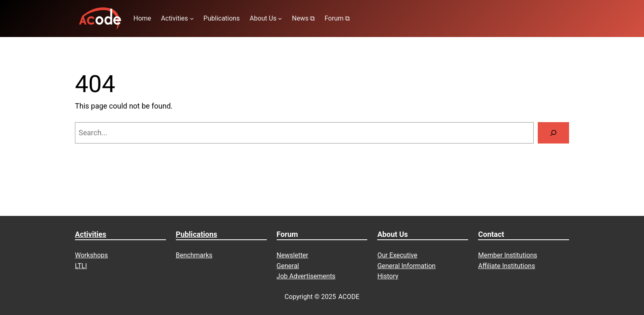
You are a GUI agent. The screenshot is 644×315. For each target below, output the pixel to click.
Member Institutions (507, 255)
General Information (406, 266)
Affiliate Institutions (506, 266)
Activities (91, 234)
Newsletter (293, 255)
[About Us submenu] (280, 19)
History (388, 276)
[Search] (553, 133)
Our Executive (397, 255)
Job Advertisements (306, 276)
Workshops (91, 255)
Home (142, 18)
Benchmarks (194, 255)
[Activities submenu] (192, 19)
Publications (197, 234)
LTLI (81, 266)
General (288, 266)
